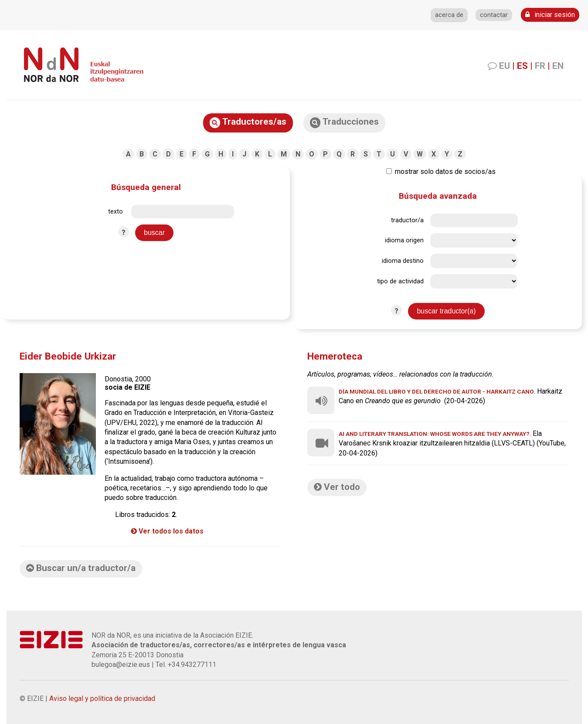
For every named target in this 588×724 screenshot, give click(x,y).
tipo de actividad (400, 281)
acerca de (449, 15)
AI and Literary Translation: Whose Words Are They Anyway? (434, 434)
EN (558, 66)
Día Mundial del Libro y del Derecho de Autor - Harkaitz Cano (436, 391)
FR (540, 66)
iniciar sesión (550, 15)
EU (505, 66)
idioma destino (403, 261)
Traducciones (344, 122)
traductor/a (407, 220)
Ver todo (337, 487)
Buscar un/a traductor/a (81, 568)
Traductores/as (248, 122)
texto (116, 212)
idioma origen (404, 240)
